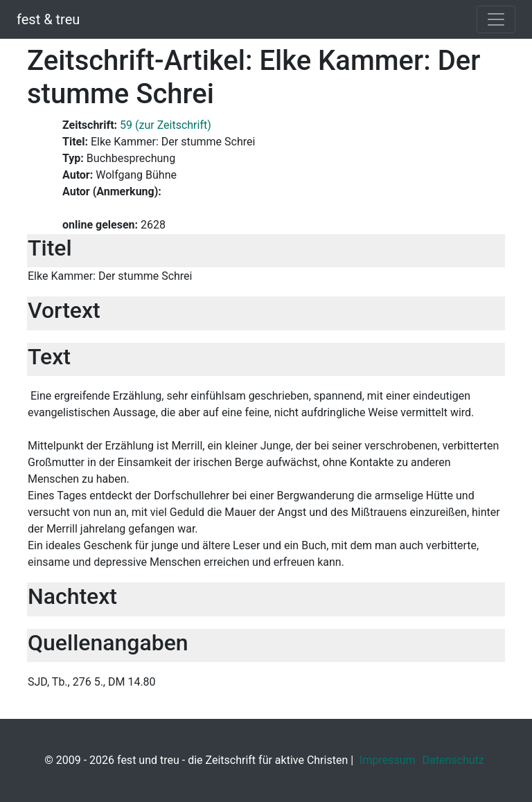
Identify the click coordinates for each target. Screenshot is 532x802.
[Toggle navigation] (496, 19)
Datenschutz (453, 760)
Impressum (388, 760)
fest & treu (48, 19)
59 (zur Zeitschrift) (166, 125)
